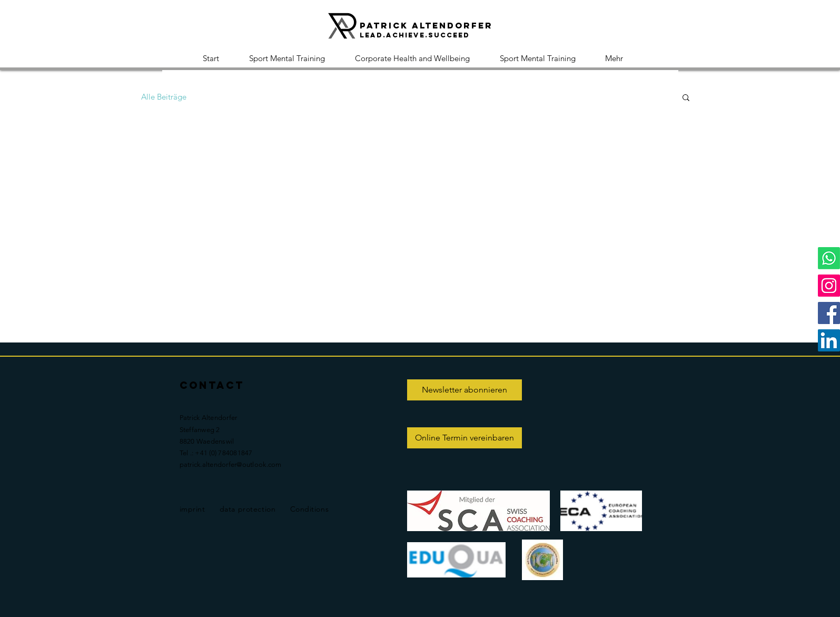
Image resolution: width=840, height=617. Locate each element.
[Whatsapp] (829, 258)
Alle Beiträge (164, 97)
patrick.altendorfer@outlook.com (231, 464)
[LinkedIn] (829, 340)
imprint (192, 509)
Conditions (310, 509)
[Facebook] (829, 313)
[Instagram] (829, 286)
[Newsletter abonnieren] (465, 390)
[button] (686, 98)
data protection (248, 509)
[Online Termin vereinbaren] (465, 438)
